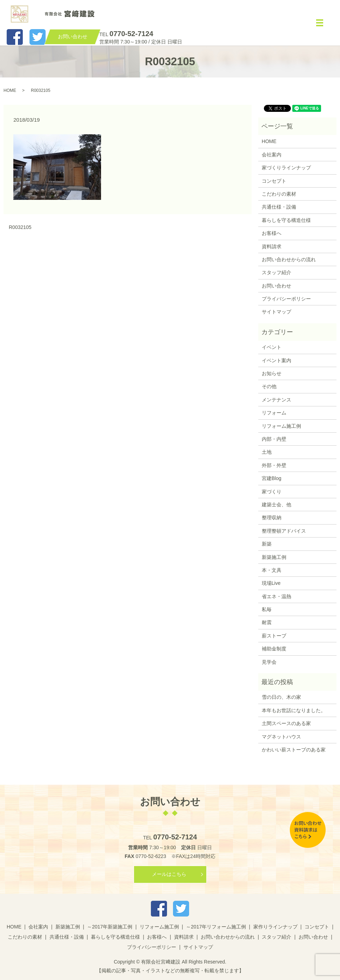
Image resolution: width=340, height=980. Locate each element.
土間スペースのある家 (286, 723)
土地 (267, 452)
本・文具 (272, 570)
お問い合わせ (276, 286)
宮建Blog (272, 478)
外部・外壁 (274, 465)
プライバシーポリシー (286, 299)
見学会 (269, 662)
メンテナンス (276, 400)
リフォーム (274, 413)
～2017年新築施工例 (110, 927)
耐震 (267, 622)
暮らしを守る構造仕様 (286, 220)
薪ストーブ (274, 636)
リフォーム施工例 (281, 426)
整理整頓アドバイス (284, 531)
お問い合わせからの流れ (289, 259)
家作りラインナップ (275, 927)
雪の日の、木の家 (281, 697)
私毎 (267, 609)
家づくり (272, 492)
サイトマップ (276, 312)
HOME (10, 90)
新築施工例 (274, 557)
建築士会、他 (276, 505)
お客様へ (272, 233)
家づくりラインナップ (286, 168)
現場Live (271, 583)
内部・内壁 (274, 439)
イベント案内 (276, 360)
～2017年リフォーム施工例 (216, 927)
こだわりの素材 (279, 194)
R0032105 (20, 227)
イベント (272, 347)
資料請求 (272, 246)
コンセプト (274, 181)
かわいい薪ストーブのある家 (294, 750)
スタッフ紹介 (276, 272)
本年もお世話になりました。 (294, 710)
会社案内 (272, 155)
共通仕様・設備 (279, 207)
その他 (269, 386)
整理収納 (272, 518)
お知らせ (272, 373)
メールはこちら (169, 874)
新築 (267, 544)
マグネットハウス (281, 737)
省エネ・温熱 (276, 596)
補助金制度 (274, 649)
